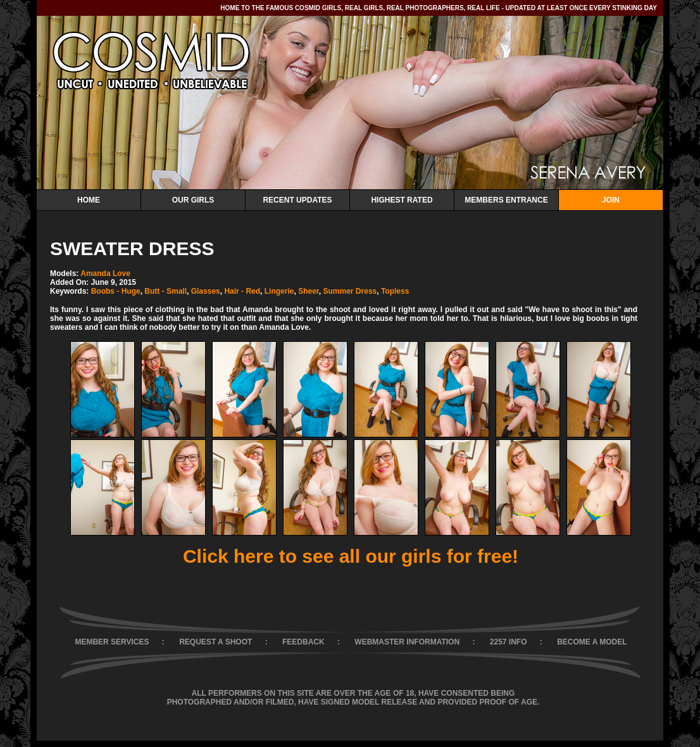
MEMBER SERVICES (112, 642)
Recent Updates (297, 200)
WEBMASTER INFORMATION (407, 642)
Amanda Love (105, 273)
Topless (395, 291)
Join (611, 200)
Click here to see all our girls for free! (351, 556)
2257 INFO (509, 642)
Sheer (309, 291)
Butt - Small (166, 291)
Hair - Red (242, 291)
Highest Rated (402, 200)
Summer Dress (350, 291)
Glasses (206, 291)
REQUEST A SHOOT (216, 642)
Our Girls (193, 200)
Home (89, 200)
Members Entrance (506, 200)
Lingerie (279, 291)
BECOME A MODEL (592, 642)
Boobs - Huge (116, 291)
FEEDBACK (303, 642)
